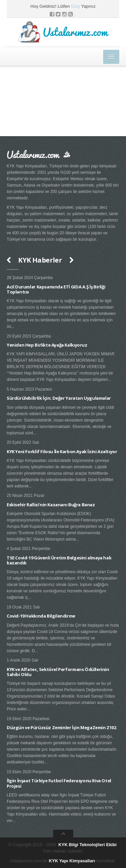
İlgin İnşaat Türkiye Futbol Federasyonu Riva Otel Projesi (59, 783)
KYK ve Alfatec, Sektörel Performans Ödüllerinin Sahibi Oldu (58, 672)
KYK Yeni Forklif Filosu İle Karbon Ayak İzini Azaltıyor (62, 451)
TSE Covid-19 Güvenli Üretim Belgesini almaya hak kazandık (59, 560)
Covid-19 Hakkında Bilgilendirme (41, 616)
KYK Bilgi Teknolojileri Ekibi (88, 845)
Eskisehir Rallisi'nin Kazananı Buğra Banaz (51, 505)
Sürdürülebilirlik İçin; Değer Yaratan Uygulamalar (59, 398)
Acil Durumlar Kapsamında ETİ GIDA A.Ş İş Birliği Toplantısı (56, 289)
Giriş (75, 6)
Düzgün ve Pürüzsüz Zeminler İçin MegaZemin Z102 (61, 727)
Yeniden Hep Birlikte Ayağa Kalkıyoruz (47, 345)
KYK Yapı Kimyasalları (72, 861)
